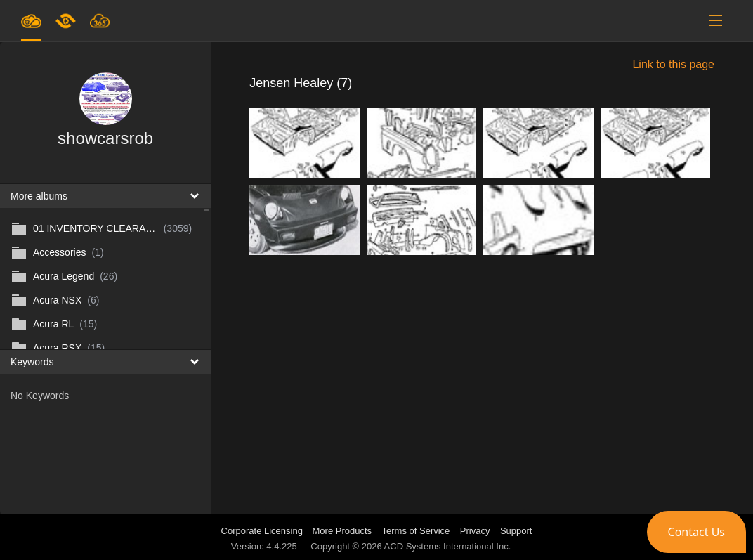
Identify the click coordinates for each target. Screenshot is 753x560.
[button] (696, 532)
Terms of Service (416, 531)
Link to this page (673, 64)
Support (516, 531)
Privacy (475, 531)
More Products (342, 531)
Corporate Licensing (263, 531)
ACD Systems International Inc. (448, 546)
